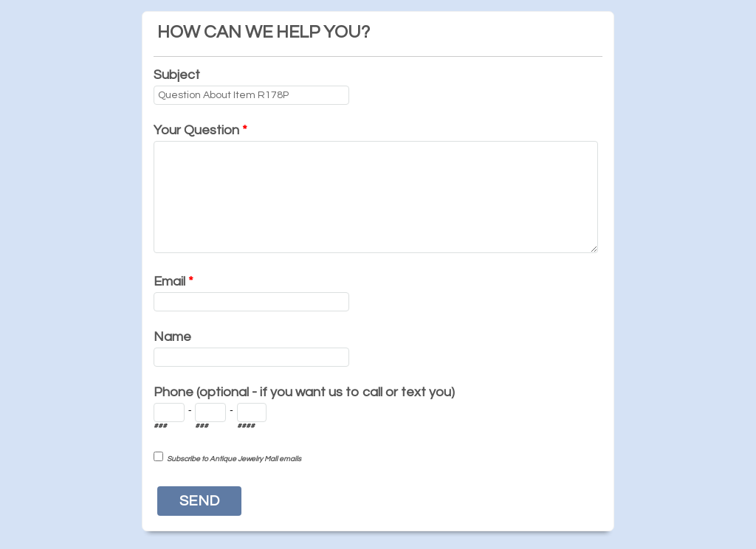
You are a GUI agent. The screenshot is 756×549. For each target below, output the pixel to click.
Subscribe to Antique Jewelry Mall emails (234, 459)
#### (246, 426)
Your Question (200, 130)
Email (173, 282)
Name (172, 337)
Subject (177, 75)
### (160, 426)
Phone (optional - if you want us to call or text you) (304, 392)
